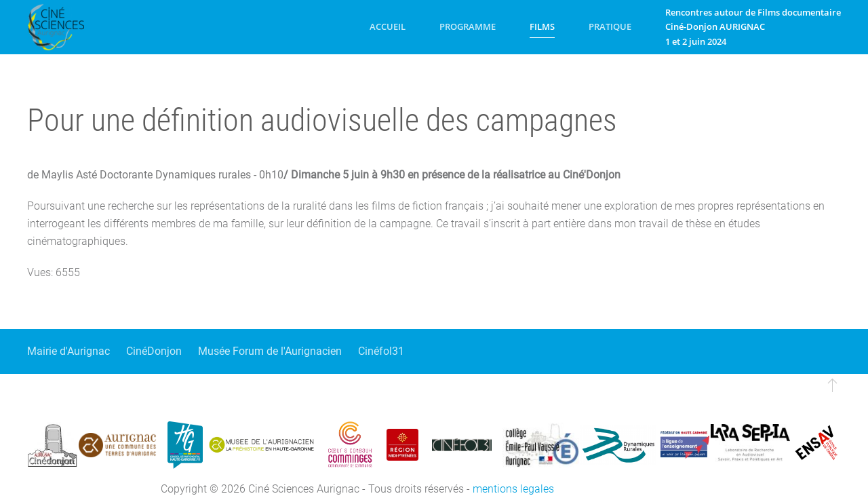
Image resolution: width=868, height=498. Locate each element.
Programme (468, 26)
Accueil (388, 26)
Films (542, 26)
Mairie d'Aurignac (68, 351)
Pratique (610, 26)
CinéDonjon (154, 351)
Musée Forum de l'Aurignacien (270, 351)
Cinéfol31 (381, 351)
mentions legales (513, 489)
